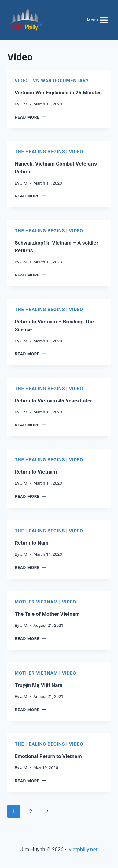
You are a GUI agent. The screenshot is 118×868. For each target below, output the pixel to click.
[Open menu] (98, 20)
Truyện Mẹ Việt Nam (39, 685)
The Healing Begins (40, 152)
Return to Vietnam (36, 472)
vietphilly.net (83, 849)
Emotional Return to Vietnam (48, 756)
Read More (30, 117)
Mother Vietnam (36, 602)
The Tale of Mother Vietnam (47, 614)
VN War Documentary (61, 81)
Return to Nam (32, 543)
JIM (24, 104)
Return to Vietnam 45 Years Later (53, 401)
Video (22, 81)
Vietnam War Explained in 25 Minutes (58, 93)
